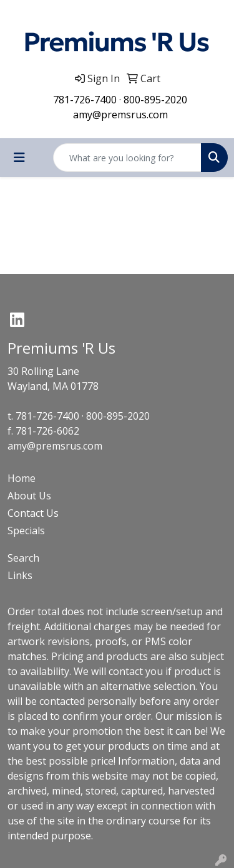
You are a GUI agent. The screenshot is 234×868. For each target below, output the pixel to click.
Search (23, 558)
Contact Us (33, 513)
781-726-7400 (85, 100)
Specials (26, 531)
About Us (29, 496)
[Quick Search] (127, 158)
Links (20, 575)
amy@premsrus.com (120, 115)
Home (22, 478)
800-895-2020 (155, 100)
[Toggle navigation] (19, 158)
